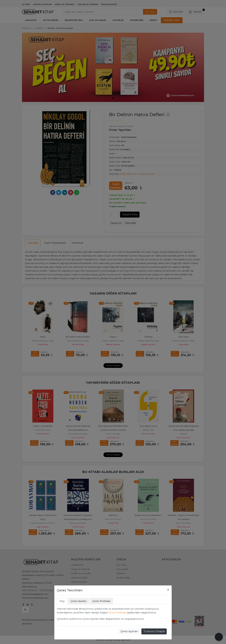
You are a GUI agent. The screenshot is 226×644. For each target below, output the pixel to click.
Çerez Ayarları (129, 631)
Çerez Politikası (117, 613)
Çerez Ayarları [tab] (79, 601)
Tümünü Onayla (154, 631)
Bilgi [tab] (62, 601)
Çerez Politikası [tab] (101, 601)
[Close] (168, 590)
